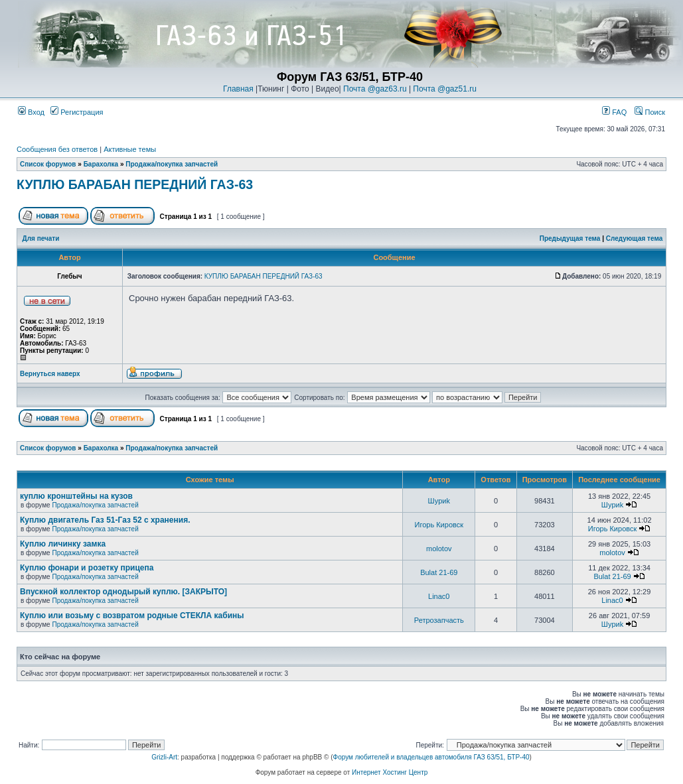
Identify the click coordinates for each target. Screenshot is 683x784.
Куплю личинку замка (63, 544)
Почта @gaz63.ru (375, 89)
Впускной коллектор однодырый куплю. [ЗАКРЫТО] (123, 592)
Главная (238, 89)
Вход (31, 112)
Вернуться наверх (50, 374)
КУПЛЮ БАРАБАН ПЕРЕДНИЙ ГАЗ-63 (135, 184)
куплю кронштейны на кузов (76, 496)
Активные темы (130, 149)
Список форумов (48, 164)
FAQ (614, 112)
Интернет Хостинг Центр (390, 772)
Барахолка (101, 164)
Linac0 (439, 596)
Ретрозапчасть (439, 620)
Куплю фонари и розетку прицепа (87, 568)
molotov (439, 549)
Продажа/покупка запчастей (172, 164)
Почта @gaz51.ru (445, 89)
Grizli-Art (164, 757)
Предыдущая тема (570, 238)
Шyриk (439, 501)
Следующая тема (634, 238)
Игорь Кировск (439, 525)
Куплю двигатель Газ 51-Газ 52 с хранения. (105, 520)
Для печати (41, 238)
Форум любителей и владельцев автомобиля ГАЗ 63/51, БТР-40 (431, 757)
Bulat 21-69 (439, 572)
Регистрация (77, 112)
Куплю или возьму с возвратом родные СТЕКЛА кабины (132, 616)
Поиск (650, 112)
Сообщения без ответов (57, 149)
